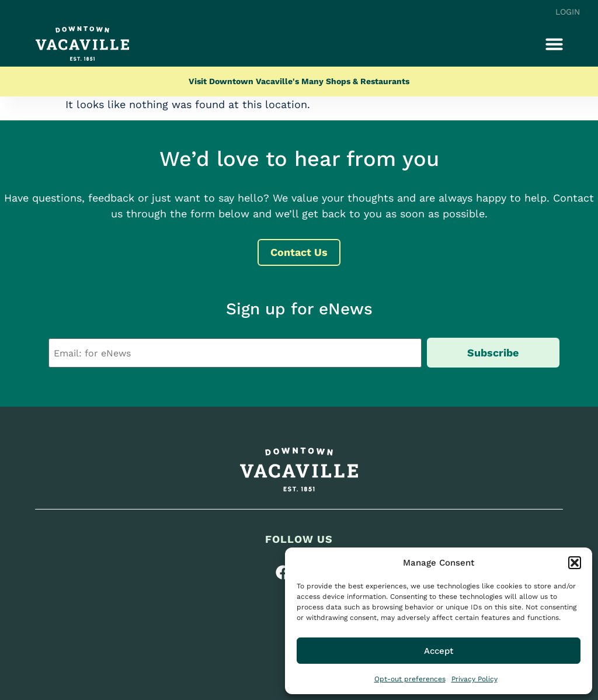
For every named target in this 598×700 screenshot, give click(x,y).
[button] (575, 563)
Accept (439, 651)
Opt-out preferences (410, 679)
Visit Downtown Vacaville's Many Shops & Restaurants (299, 81)
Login (568, 12)
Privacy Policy (474, 679)
